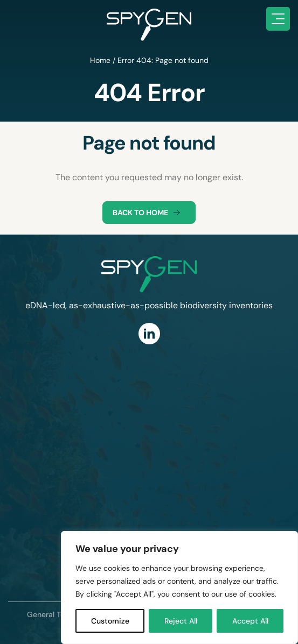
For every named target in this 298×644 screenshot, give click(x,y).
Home (100, 60)
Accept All (250, 621)
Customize (110, 621)
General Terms (53, 614)
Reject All (181, 621)
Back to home (149, 213)
